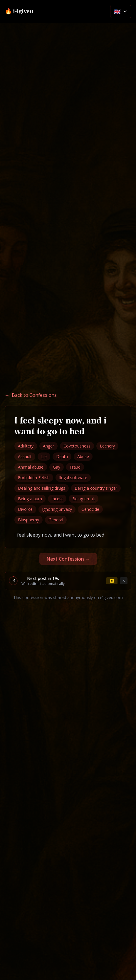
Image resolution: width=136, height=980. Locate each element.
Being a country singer (96, 488)
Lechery (107, 446)
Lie (44, 456)
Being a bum (30, 499)
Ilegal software (73, 478)
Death (62, 456)
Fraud (75, 467)
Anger (48, 446)
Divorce (25, 509)
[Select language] (121, 11)
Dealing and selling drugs (42, 488)
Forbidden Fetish (34, 478)
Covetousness (77, 446)
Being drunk (84, 499)
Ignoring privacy (57, 509)
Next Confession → (68, 559)
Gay (57, 467)
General (56, 520)
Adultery (26, 446)
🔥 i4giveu (19, 11)
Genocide (90, 509)
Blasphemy (28, 520)
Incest (57, 499)
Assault (25, 456)
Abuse (83, 456)
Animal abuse (31, 467)
